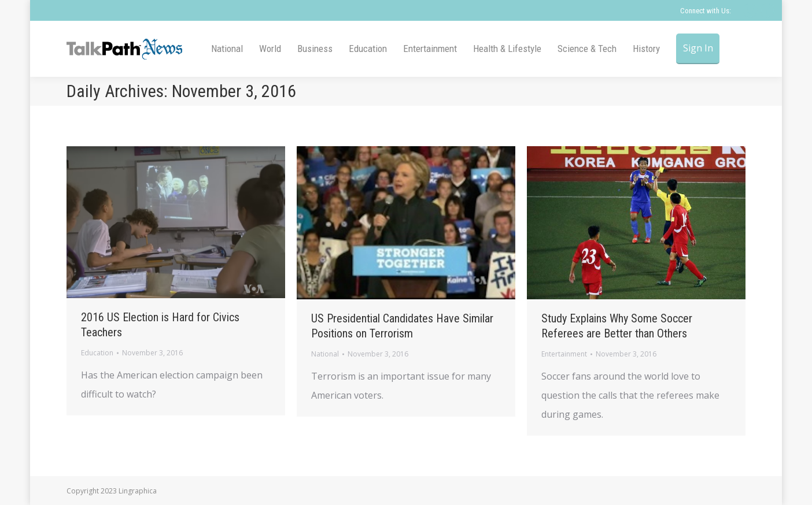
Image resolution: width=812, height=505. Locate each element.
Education (97, 353)
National (325, 354)
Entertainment (564, 354)
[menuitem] (227, 49)
